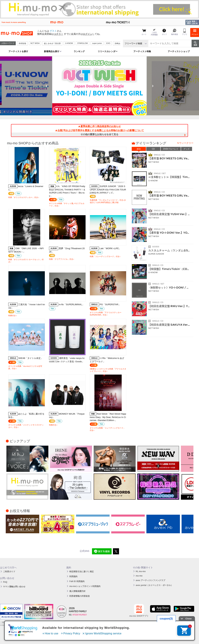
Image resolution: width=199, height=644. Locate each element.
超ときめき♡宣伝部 (52, 43)
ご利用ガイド (9, 572)
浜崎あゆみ (119, 43)
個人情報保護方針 (77, 591)
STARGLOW (83, 43)
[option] (100, 86)
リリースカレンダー (108, 51)
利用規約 (73, 576)
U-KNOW (69, 43)
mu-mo (139, 576)
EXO (108, 43)
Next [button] (153, 86)
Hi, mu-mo (141, 571)
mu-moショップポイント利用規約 (85, 586)
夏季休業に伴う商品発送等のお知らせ (99, 126)
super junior (97, 43)
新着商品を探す (52, 51)
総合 (139, 149)
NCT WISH (35, 43)
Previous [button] (46, 86)
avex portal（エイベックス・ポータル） (154, 585)
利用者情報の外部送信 (79, 596)
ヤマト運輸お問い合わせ (14, 587)
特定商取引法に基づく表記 (81, 572)
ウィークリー (186, 143)
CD (153, 149)
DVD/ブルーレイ (171, 149)
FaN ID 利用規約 (77, 581)
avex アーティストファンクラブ (150, 580)
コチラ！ (58, 34)
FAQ (5, 582)
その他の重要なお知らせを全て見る (99, 134)
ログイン (88, 34)
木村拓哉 (22, 43)
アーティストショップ (179, 51)
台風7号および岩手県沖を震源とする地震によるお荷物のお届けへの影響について (100, 130)
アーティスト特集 (142, 51)
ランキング (79, 51)
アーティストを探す (18, 51)
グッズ (186, 149)
